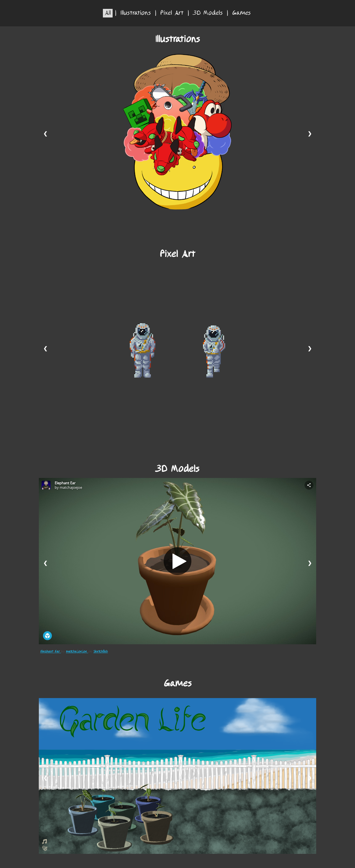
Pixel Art (172, 13)
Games (241, 13)
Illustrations (136, 13)
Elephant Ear (51, 652)
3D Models (208, 13)
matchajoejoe (77, 652)
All (108, 13)
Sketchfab (101, 652)
